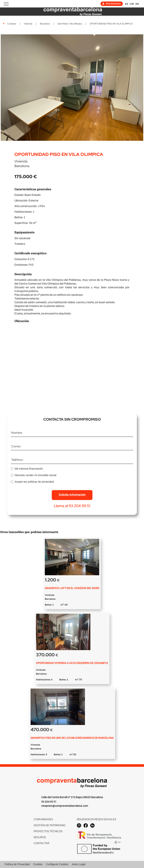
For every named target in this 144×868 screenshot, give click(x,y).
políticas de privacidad (41, 482)
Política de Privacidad (17, 864)
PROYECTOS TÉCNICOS (48, 831)
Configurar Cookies (57, 864)
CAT (132, 4)
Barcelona (45, 24)
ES (127, 4)
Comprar (12, 24)
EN (137, 4)
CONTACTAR (41, 843)
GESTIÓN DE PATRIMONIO (49, 825)
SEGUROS (40, 837)
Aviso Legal (79, 864)
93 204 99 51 (49, 802)
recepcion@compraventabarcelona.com (65, 806)
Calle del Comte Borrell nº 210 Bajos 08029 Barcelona (72, 797)
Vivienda (28, 24)
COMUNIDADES (43, 819)
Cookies (38, 864)
